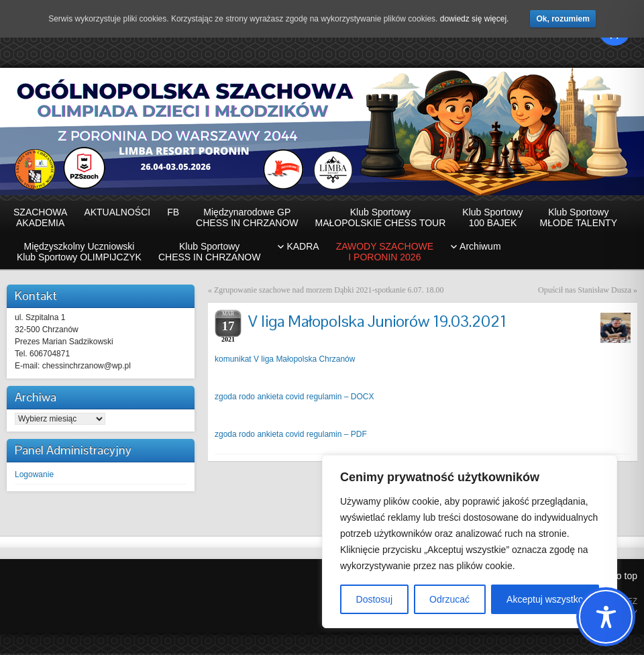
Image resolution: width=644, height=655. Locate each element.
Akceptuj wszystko (545, 599)
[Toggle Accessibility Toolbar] (606, 617)
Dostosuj (374, 599)
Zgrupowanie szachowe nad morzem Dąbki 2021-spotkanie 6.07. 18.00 (329, 291)
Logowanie (34, 476)
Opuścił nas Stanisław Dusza (585, 291)
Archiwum (480, 248)
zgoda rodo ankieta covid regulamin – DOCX (294, 398)
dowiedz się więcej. (475, 19)
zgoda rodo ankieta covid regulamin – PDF (291, 436)
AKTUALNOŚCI (117, 219)
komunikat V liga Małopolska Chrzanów (285, 360)
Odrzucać (449, 599)
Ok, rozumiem (562, 19)
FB (173, 219)
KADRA (298, 253)
